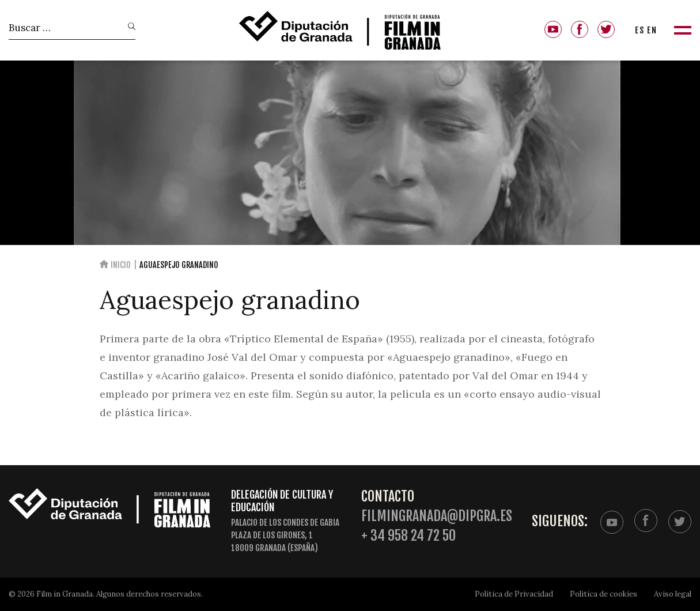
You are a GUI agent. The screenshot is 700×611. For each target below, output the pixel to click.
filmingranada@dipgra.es (437, 516)
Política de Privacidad (514, 594)
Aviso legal (673, 594)
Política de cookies (603, 594)
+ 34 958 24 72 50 (408, 536)
